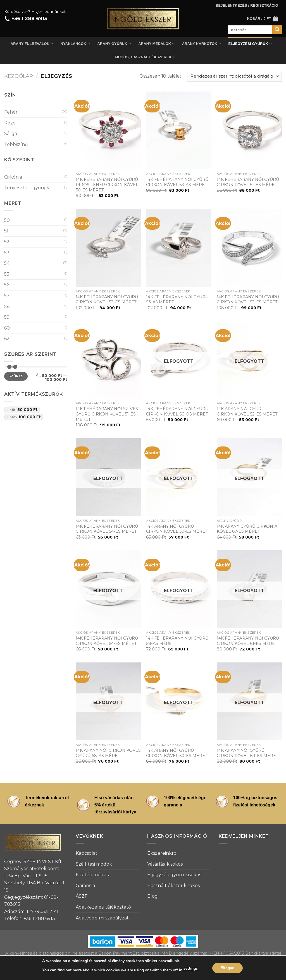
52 (7, 242)
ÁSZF (82, 896)
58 (7, 307)
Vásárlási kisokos (165, 864)
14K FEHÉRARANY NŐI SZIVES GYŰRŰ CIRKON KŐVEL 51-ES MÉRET (107, 414)
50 (7, 220)
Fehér (11, 112)
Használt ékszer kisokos (173, 886)
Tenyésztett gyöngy (27, 188)
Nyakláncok (75, 44)
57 (7, 296)
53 (7, 253)
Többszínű (16, 144)
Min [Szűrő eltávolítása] (23, 410)
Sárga (11, 134)
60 (7, 328)
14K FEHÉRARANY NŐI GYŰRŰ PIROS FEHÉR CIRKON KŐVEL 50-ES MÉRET (107, 185)
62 (7, 339)
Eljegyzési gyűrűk (250, 44)
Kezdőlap (19, 76)
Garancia (85, 886)
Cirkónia (13, 177)
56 (7, 285)
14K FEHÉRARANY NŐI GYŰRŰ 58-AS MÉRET (177, 641)
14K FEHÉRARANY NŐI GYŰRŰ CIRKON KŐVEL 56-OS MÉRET (177, 411)
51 (6, 231)
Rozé (10, 123)
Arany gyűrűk (114, 44)
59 (7, 317)
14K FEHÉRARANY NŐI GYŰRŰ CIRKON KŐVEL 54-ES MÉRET (107, 529)
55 (7, 274)
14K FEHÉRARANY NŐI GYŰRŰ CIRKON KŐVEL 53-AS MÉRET (177, 182)
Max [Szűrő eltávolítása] (25, 417)
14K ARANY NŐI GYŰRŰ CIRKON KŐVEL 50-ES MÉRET (177, 529)
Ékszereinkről (163, 853)
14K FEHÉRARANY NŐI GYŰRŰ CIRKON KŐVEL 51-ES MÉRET (248, 182)
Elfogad (227, 968)
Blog (152, 896)
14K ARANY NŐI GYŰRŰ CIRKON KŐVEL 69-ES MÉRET (248, 753)
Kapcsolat (87, 853)
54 (7, 263)
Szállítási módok (94, 864)
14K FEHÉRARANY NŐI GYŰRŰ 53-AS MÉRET (177, 300)
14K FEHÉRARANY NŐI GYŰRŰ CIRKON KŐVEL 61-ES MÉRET (248, 641)
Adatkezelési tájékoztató (103, 907)
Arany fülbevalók (32, 44)
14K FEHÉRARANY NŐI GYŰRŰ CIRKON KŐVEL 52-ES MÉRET (107, 300)
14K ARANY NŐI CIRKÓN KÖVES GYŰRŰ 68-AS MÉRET (108, 753)
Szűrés (16, 376)
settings (191, 968)
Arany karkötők (202, 44)
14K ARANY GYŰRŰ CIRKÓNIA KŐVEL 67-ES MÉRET (247, 529)
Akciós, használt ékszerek (145, 57)
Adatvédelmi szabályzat (102, 918)
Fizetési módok (92, 875)
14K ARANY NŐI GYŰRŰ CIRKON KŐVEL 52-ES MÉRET (247, 411)
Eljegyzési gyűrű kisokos (174, 875)
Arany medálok (156, 44)
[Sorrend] (234, 76)
